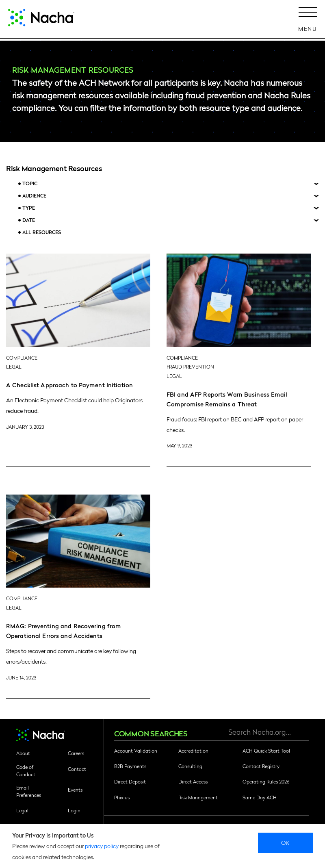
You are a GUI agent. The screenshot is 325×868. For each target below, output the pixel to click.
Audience (34, 196)
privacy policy (102, 846)
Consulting (190, 766)
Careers (76, 753)
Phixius (122, 797)
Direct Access (193, 781)
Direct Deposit (130, 781)
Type (29, 208)
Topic (30, 183)
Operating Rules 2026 (266, 781)
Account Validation (136, 751)
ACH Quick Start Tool (266, 751)
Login (74, 810)
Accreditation (193, 751)
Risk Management (198, 797)
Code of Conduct (26, 770)
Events (75, 790)
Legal (22, 810)
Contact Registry (261, 766)
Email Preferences (29, 791)
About (23, 753)
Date (29, 220)
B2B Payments (130, 766)
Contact (77, 769)
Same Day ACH (260, 797)
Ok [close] (285, 842)
